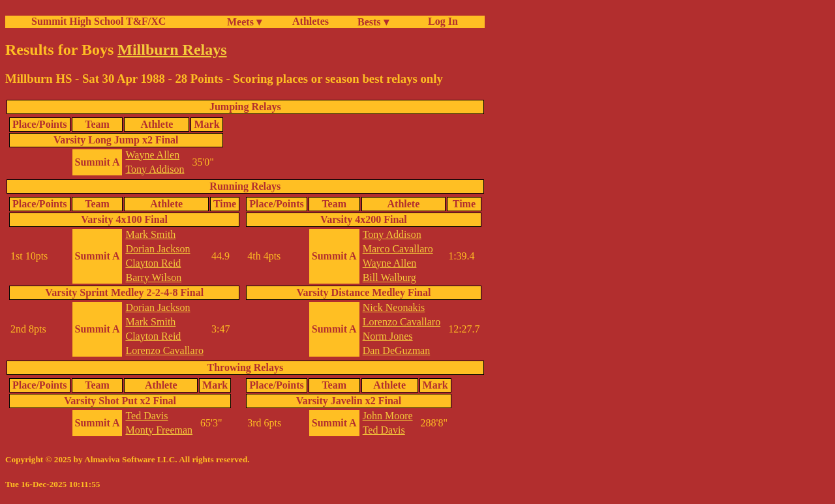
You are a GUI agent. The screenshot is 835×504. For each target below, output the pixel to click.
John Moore (388, 416)
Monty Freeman (159, 430)
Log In (440, 21)
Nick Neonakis (394, 307)
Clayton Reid (153, 263)
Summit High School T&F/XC (99, 21)
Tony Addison (155, 169)
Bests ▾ (373, 22)
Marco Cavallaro (398, 249)
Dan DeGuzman (397, 350)
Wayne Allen (152, 155)
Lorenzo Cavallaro (164, 350)
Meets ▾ (244, 22)
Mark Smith (150, 234)
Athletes (311, 21)
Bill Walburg (389, 277)
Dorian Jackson (158, 249)
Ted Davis (146, 416)
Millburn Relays (172, 50)
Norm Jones (388, 336)
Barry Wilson (153, 277)
